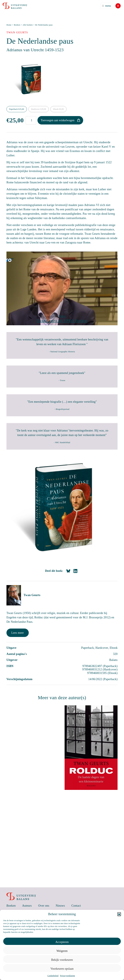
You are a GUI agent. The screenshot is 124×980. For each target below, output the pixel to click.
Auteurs (27, 906)
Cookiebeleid (53, 976)
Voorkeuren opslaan (62, 969)
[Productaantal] (31, 120)
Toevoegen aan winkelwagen (58, 120)
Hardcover (39, 109)
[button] (119, 914)
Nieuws (60, 906)
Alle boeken (28, 25)
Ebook (58, 109)
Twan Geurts (32, 595)
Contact (76, 906)
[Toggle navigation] (106, 6)
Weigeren (62, 951)
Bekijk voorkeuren (62, 960)
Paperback (17, 109)
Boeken (17, 25)
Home (9, 25)
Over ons (44, 906)
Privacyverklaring (67, 976)
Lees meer (18, 633)
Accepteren (62, 942)
